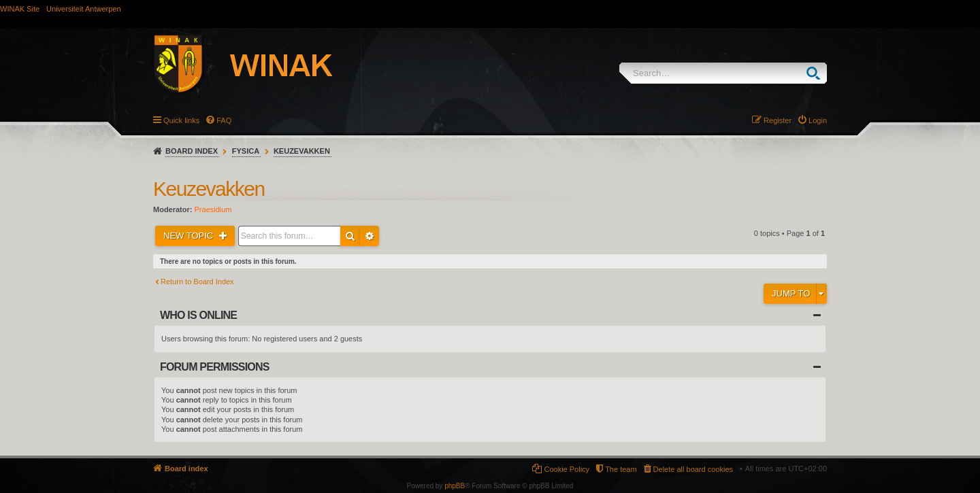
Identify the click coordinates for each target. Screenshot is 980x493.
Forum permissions (215, 367)
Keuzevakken (302, 151)
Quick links (181, 120)
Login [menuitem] (818, 120)
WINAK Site (20, 9)
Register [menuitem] (778, 120)
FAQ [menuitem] (224, 120)
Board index (192, 151)
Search (816, 73)
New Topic (190, 236)
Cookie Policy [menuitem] (567, 469)
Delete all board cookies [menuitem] (693, 469)
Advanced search (370, 236)
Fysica (246, 151)
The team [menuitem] (621, 469)
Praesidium (213, 209)
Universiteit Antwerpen (83, 9)
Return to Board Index (197, 282)
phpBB (455, 486)
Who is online (198, 315)
